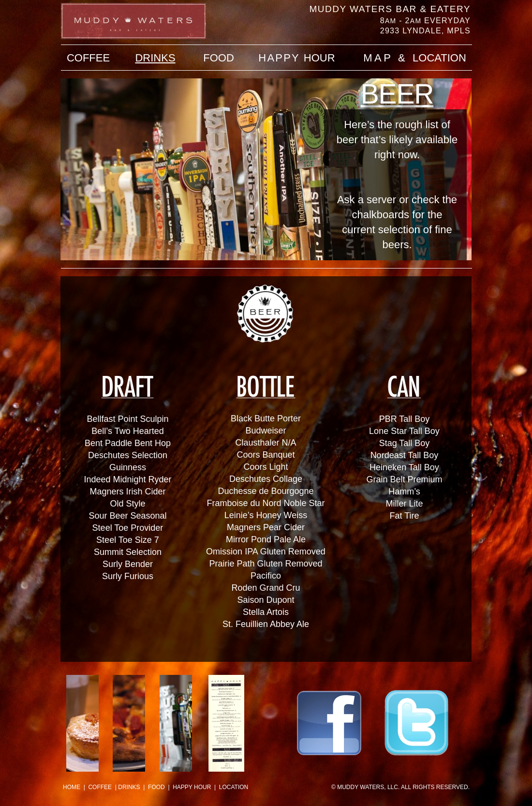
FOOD (156, 787)
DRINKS (129, 787)
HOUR (296, 58)
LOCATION (234, 787)
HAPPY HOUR (192, 787)
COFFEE (100, 787)
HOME (72, 787)
